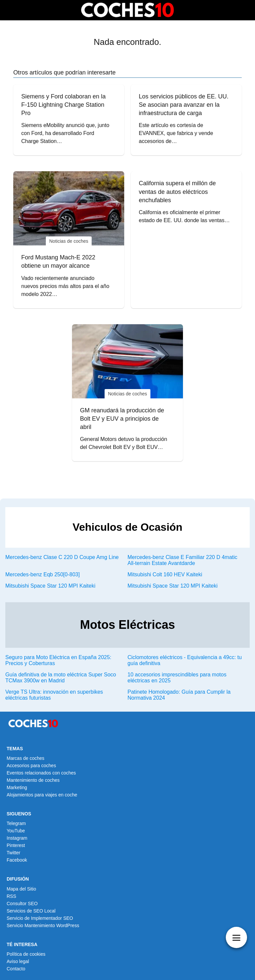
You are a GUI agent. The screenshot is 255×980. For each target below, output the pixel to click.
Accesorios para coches (31, 766)
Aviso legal (18, 961)
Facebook (17, 860)
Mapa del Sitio (21, 889)
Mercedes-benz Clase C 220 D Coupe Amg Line (62, 557)
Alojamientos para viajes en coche (42, 795)
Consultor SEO (22, 904)
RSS (11, 896)
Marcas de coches (26, 758)
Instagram (17, 838)
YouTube (16, 831)
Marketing (17, 787)
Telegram (16, 823)
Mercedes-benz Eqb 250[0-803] (42, 574)
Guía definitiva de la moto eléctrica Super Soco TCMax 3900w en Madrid (61, 678)
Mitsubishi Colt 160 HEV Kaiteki (165, 574)
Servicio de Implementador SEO (40, 918)
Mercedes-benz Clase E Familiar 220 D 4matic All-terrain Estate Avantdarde (182, 560)
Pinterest (16, 845)
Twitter (13, 853)
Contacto (16, 969)
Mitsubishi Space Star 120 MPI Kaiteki (50, 586)
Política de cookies (26, 954)
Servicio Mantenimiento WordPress (43, 925)
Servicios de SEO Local (31, 911)
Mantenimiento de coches (33, 780)
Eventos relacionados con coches (41, 773)
